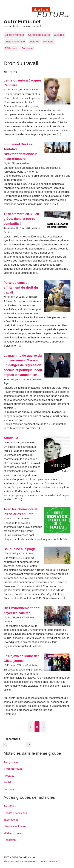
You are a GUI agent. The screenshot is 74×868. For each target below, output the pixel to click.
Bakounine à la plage (20, 549)
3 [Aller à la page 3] (43, 727)
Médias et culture (14, 833)
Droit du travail (13, 769)
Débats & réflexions (15, 813)
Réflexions (11, 48)
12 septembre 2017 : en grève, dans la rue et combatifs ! (21, 219)
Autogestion (11, 762)
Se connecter (28, 861)
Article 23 (11, 438)
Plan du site (11, 861)
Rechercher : (12, 739)
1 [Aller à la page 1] (31, 727)
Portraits (48, 41)
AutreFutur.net (22, 21)
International (11, 820)
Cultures (59, 35)
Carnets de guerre (39, 35)
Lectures (34, 41)
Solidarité (27, 48)
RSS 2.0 (54, 861)
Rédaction (10, 840)
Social (7, 782)
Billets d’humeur (15, 35)
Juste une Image (15, 41)
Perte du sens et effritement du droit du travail (21, 288)
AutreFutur (10, 806)
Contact (42, 861)
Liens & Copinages (15, 826)
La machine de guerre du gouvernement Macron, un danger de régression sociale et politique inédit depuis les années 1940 (23, 365)
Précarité (9, 776)
